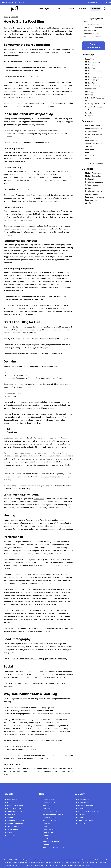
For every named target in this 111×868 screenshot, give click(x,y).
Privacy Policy (84, 799)
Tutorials (82, 9)
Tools (87, 110)
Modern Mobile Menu (94, 71)
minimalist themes (14, 305)
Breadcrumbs (91, 89)
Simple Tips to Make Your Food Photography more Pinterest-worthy (40, 659)
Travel (10, 833)
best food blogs (44, 94)
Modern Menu (91, 74)
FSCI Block (90, 95)
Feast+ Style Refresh (15, 809)
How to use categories (94, 182)
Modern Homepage (93, 62)
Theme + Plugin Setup (16, 824)
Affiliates (81, 814)
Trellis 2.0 (46, 824)
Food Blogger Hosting (19, 31)
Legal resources (49, 839)
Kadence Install (49, 803)
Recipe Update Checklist (95, 104)
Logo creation (13, 835)
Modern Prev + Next (93, 86)
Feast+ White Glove (15, 805)
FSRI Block (90, 92)
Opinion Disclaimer (85, 820)
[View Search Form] (105, 9)
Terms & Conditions (86, 805)
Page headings (91, 140)
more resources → (97, 164)
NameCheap (12, 432)
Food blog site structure (95, 197)
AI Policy (81, 824)
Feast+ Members (49, 818)
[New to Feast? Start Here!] (7, 2)
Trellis (45, 826)
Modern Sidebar (92, 65)
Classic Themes (13, 826)
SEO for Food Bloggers (94, 143)
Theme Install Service (16, 820)
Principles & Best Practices (89, 811)
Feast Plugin (90, 59)
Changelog (47, 844)
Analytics (89, 152)
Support (71, 9)
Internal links (90, 158)
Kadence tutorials (49, 799)
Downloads (47, 805)
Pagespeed (90, 149)
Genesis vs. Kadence (51, 841)
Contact (81, 818)
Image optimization (93, 125)
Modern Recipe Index (94, 77)
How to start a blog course (53, 847)
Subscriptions (48, 809)
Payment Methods (50, 811)
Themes (10, 818)
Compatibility (48, 833)
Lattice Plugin (12, 829)
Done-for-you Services (16, 811)
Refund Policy (84, 803)
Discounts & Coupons (51, 820)
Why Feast (82, 809)
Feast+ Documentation (93, 46)
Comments (90, 155)
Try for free (96, 9)
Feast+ (10, 803)
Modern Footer (91, 68)
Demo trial (11, 814)
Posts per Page (91, 179)
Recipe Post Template (94, 107)
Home (6, 17)
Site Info (89, 113)
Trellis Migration (49, 829)
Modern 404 (90, 83)
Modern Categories (93, 80)
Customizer (90, 116)
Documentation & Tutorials (53, 814)
